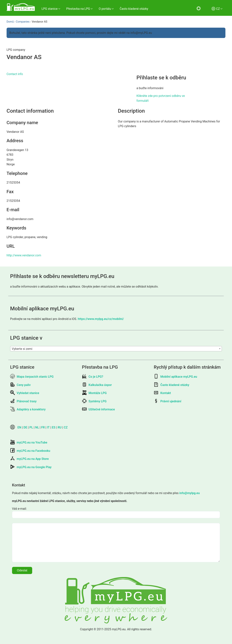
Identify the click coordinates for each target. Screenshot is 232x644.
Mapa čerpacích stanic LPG (32, 377)
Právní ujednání (167, 401)
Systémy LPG (94, 401)
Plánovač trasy (23, 401)
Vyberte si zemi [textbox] (22, 349)
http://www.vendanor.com (24, 255)
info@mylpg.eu (189, 493)
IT (48, 427)
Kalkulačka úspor (97, 385)
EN (19, 427)
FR (43, 427)
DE (25, 427)
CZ (66, 427)
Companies (23, 22)
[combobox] (116, 349)
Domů (10, 22)
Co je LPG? (93, 377)
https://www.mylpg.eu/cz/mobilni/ (101, 319)
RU (60, 427)
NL (37, 427)
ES (54, 427)
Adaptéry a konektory (28, 409)
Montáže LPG (94, 393)
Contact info (15, 74)
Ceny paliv (20, 385)
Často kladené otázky (134, 9)
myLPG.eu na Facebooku (30, 451)
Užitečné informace (99, 409)
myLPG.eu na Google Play (31, 467)
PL (31, 427)
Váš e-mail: (19, 509)
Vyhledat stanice (25, 393)
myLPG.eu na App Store (29, 459)
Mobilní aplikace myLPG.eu (175, 377)
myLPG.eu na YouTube (29, 442)
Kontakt (162, 393)
